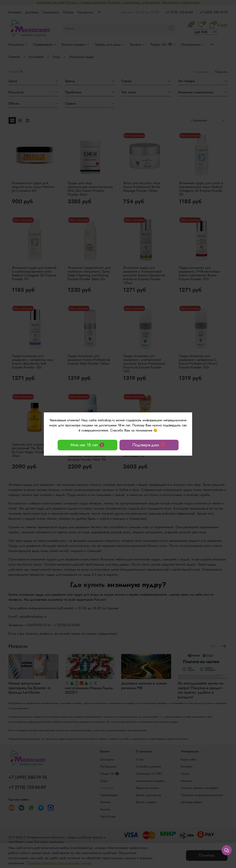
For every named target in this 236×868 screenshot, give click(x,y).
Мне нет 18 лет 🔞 (87, 445)
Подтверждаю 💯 (149, 445)
